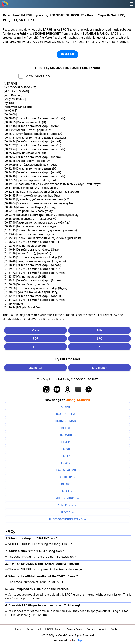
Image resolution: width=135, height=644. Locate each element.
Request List (34, 629)
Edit (99, 330)
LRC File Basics (54, 629)
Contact (115, 629)
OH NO (66, 484)
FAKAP (66, 456)
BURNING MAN (66, 421)
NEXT (66, 491)
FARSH (66, 449)
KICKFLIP (66, 477)
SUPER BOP (66, 505)
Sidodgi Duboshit (78, 400)
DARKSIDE (66, 435)
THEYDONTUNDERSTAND (66, 519)
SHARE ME (67, 54)
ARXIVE (66, 407)
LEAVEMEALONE (66, 470)
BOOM (66, 428)
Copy (36, 330)
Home (19, 629)
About (103, 629)
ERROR (66, 463)
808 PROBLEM (66, 414)
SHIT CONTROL (66, 498)
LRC (99, 338)
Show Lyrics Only (37, 76)
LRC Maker (99, 368)
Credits (91, 629)
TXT (99, 347)
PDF (36, 338)
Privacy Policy (74, 629)
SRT (36, 347)
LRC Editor (36, 368)
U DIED (66, 512)
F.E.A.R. (66, 442)
